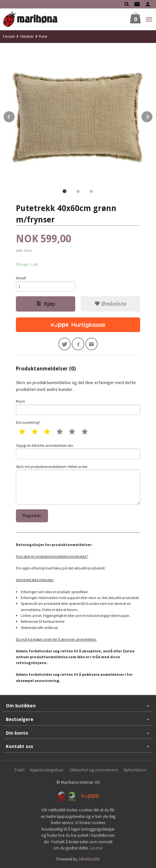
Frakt (20, 770)
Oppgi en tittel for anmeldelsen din (78, 451)
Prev (15, 116)
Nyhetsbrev (135, 770)
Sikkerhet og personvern (94, 770)
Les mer (96, 848)
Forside (9, 36)
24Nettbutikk (89, 859)
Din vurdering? (28, 422)
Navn (78, 407)
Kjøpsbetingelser (47, 770)
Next (153, 116)
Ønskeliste (110, 304)
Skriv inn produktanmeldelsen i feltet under (78, 484)
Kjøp (46, 304)
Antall (21, 278)
